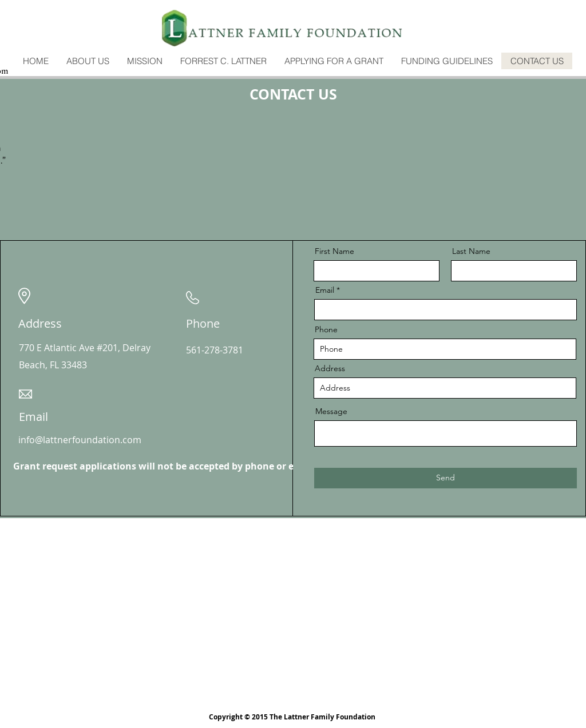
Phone (326, 329)
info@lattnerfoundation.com (80, 440)
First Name (334, 251)
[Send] (446, 478)
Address (330, 368)
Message (331, 411)
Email (325, 290)
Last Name (471, 251)
